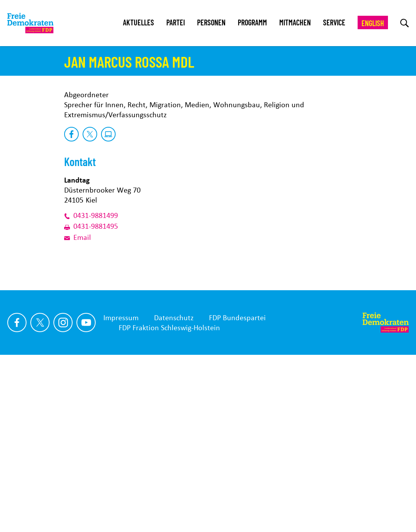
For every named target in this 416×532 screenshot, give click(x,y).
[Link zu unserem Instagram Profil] (63, 496)
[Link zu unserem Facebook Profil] (17, 496)
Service (334, 22)
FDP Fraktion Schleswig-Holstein (169, 501)
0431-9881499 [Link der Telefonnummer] (96, 389)
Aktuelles (138, 22)
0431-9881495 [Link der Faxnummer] (96, 400)
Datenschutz (174, 491)
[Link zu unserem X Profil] (40, 496)
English (373, 23)
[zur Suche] (404, 23)
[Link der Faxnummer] (69, 400)
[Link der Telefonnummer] (69, 389)
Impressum (121, 491)
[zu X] (90, 308)
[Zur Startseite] (386, 496)
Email (82, 411)
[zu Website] (108, 308)
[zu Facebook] (71, 308)
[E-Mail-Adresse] (69, 411)
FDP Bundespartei (237, 491)
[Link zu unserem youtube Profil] (86, 496)
